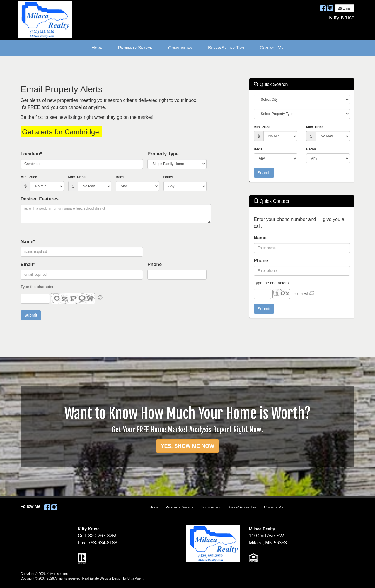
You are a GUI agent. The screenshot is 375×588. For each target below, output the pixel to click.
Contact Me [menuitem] (272, 48)
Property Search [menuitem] (135, 48)
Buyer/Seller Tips (242, 507)
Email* (28, 264)
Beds (120, 177)
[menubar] (187, 48)
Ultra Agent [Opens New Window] (135, 578)
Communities (210, 507)
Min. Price (29, 177)
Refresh (301, 294)
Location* (31, 154)
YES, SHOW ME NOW (187, 446)
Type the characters (271, 283)
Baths (168, 177)
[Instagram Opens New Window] (330, 8)
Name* (28, 242)
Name (260, 238)
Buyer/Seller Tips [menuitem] (226, 48)
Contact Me (274, 507)
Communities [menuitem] (180, 48)
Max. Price (77, 177)
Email (345, 8)
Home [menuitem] (97, 48)
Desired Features (40, 199)
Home (154, 507)
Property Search (179, 507)
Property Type (163, 154)
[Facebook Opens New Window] (323, 8)
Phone (155, 264)
